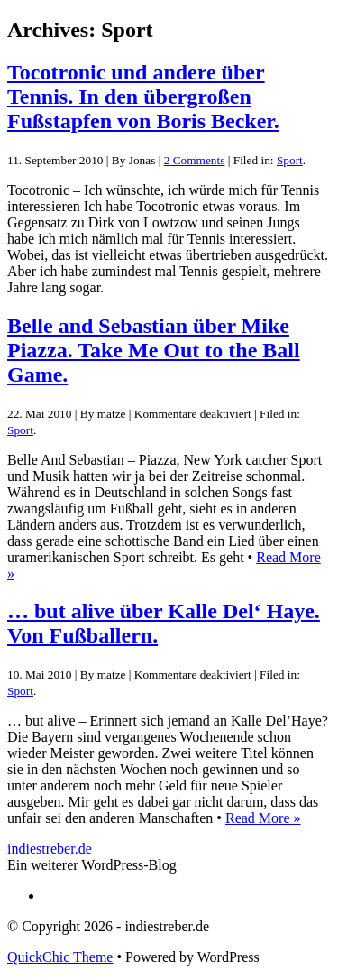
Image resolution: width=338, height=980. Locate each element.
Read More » (263, 818)
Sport (290, 160)
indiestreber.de (50, 849)
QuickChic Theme (60, 957)
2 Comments (195, 160)
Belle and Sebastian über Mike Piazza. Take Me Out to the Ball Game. (154, 350)
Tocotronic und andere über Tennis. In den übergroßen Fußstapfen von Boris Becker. (143, 97)
